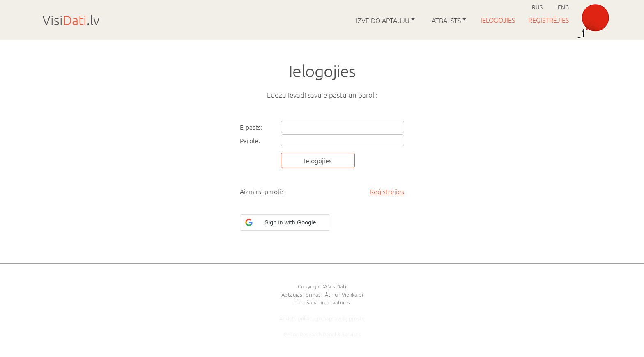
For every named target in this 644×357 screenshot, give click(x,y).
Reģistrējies (549, 20)
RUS (537, 7)
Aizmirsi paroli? (262, 191)
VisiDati (337, 286)
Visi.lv (71, 20)
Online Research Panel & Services (322, 334)
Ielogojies (499, 20)
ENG (563, 7)
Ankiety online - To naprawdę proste (322, 318)
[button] (285, 222)
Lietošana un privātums (322, 302)
